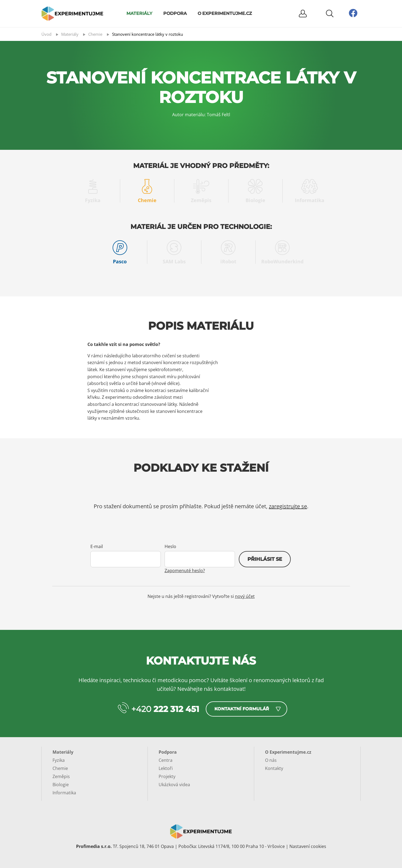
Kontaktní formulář (242, 709)
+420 (165, 709)
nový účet (245, 596)
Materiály (139, 13)
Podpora (175, 13)
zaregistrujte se (288, 506)
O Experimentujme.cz (225, 13)
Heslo (170, 546)
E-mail (97, 546)
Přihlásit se (265, 559)
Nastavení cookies (308, 846)
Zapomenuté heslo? (185, 571)
